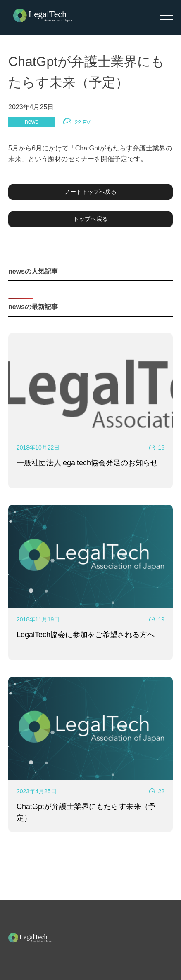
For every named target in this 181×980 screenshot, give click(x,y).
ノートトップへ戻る (90, 192)
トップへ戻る (90, 219)
